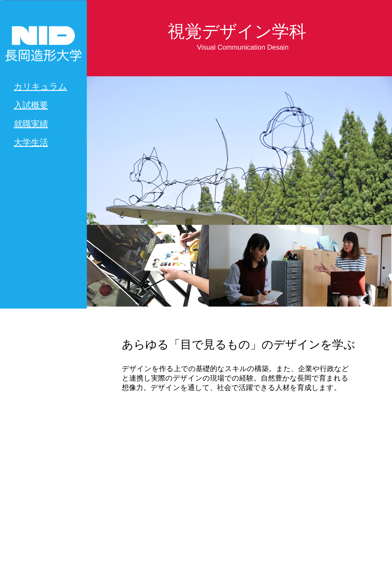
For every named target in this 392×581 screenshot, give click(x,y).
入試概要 (31, 105)
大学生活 (31, 142)
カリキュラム (40, 86)
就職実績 (31, 124)
